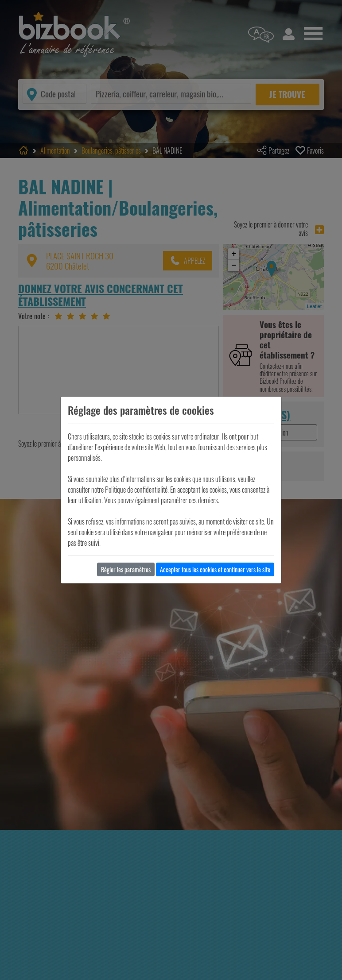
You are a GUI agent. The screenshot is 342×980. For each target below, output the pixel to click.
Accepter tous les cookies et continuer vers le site (215, 569)
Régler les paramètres (126, 569)
